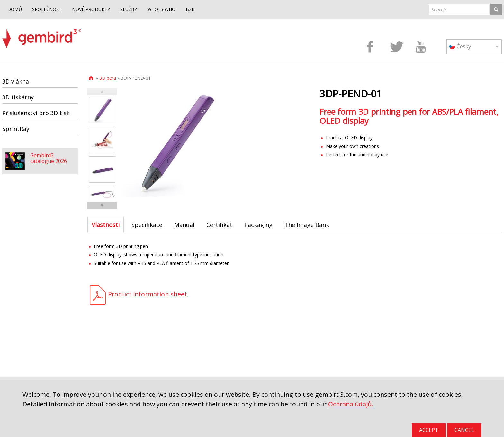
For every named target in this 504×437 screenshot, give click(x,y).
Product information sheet (148, 294)
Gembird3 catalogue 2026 (49, 158)
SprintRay (16, 129)
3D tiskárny (18, 97)
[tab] (106, 225)
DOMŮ (15, 9)
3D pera (108, 78)
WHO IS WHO (161, 9)
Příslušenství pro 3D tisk (36, 113)
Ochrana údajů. (351, 404)
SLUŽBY (129, 9)
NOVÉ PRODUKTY (91, 9)
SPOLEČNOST (47, 9)
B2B (190, 9)
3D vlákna (16, 81)
